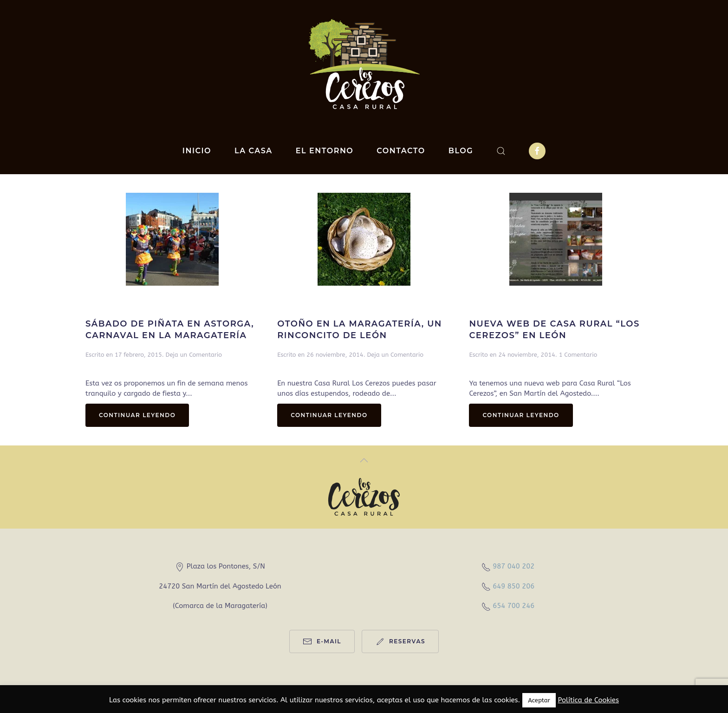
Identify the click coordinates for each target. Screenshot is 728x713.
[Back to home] (364, 64)
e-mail (322, 641)
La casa (253, 151)
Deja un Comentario (194, 355)
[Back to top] (364, 460)
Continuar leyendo (137, 415)
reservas (400, 641)
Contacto (401, 151)
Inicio (197, 151)
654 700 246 (513, 606)
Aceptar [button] (539, 700)
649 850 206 (513, 586)
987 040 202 (513, 566)
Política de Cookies (588, 700)
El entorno (325, 151)
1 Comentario (578, 355)
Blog (461, 151)
